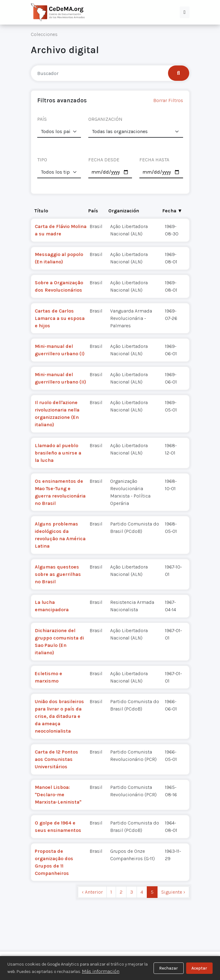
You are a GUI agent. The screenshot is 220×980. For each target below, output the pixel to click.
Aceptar (199, 968)
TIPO (42, 160)
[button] (185, 12)
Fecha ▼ (172, 211)
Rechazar (168, 968)
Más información (101, 971)
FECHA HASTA (154, 160)
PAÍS (42, 119)
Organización (124, 211)
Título (41, 211)
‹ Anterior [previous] (92, 892)
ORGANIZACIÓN (105, 119)
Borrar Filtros (168, 100)
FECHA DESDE (104, 160)
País (93, 211)
